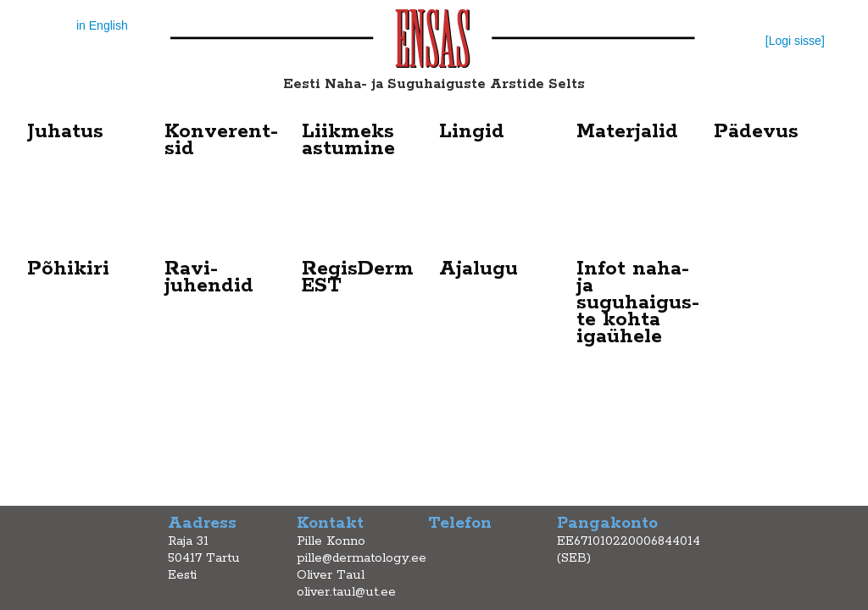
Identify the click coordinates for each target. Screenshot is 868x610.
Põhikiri (68, 269)
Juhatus (65, 132)
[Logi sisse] (795, 41)
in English (102, 25)
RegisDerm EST (358, 277)
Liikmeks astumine (348, 140)
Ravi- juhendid (209, 277)
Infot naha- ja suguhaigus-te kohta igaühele (638, 303)
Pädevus (756, 132)
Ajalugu (479, 269)
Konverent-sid (221, 140)
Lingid (472, 132)
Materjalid (627, 132)
